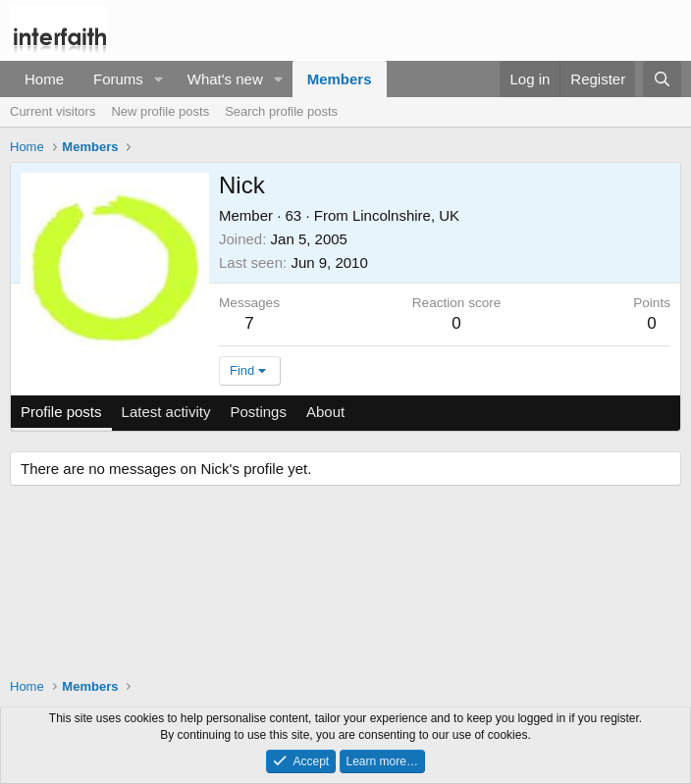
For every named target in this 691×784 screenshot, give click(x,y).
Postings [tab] (258, 412)
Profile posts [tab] (61, 412)
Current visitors (53, 111)
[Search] (662, 79)
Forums (118, 79)
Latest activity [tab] (166, 412)
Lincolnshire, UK (406, 215)
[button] (159, 79)
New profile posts (160, 111)
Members (340, 79)
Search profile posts (281, 111)
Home (44, 79)
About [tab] (325, 412)
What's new (225, 79)
